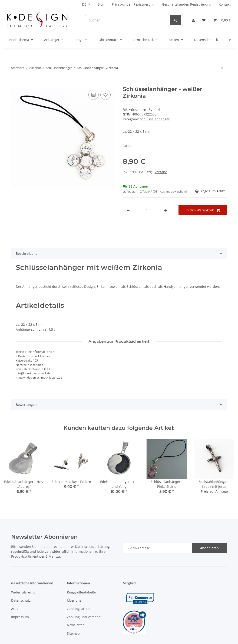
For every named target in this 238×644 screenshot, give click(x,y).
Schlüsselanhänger (155, 119)
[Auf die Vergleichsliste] (93, 95)
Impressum (20, 617)
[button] (193, 20)
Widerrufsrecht (23, 592)
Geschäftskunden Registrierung (187, 4)
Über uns (74, 600)
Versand (161, 172)
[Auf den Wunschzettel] (106, 95)
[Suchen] (128, 20)
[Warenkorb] (222, 20)
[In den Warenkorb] (15, 83)
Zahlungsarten (78, 609)
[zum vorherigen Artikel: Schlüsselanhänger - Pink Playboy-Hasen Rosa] (222, 68)
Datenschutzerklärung (92, 547)
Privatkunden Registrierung (133, 4)
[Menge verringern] (128, 210)
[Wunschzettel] (204, 20)
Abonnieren (209, 548)
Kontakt (225, 4)
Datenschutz (21, 600)
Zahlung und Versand (84, 617)
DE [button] (84, 4)
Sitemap (73, 633)
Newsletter (75, 625)
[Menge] (147, 210)
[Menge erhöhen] (166, 210)
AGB (14, 609)
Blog (101, 4)
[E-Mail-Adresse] (157, 548)
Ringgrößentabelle (81, 592)
